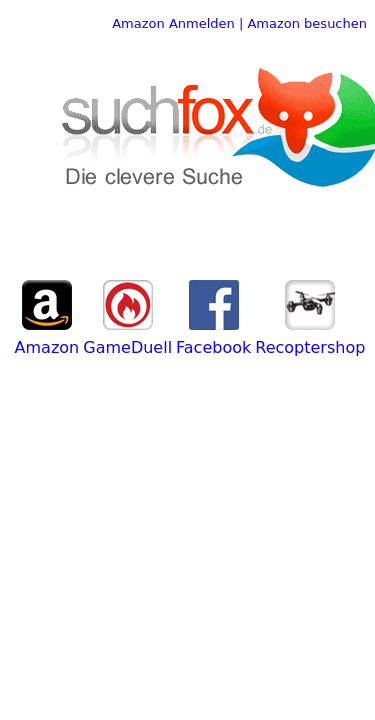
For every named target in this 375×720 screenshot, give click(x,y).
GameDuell (127, 347)
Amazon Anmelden (173, 23)
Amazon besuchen (307, 23)
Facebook (213, 347)
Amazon (47, 347)
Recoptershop (310, 347)
